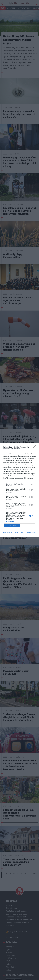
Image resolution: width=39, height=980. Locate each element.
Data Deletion (8, 533)
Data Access (19, 533)
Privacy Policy (31, 533)
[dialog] (19, 490)
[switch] (31, 490)
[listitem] (19, 485)
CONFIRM (12, 525)
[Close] (35, 447)
